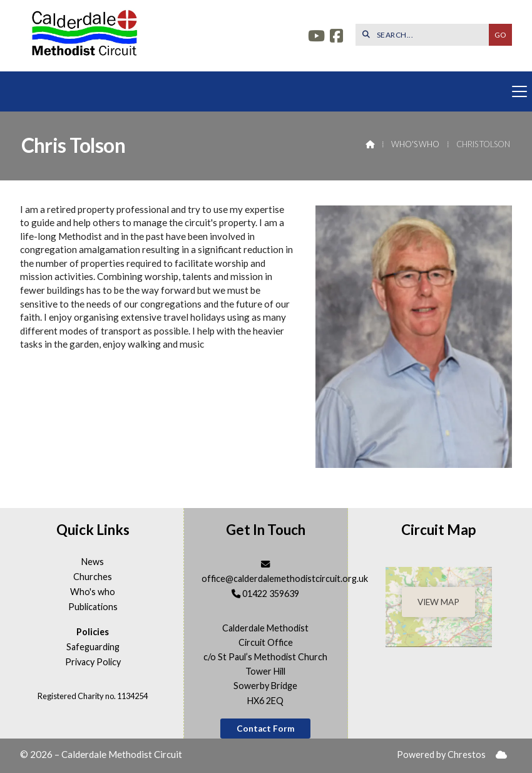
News (93, 562)
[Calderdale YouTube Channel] (316, 37)
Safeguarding (93, 647)
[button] (266, 91)
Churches (93, 577)
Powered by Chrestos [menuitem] (441, 755)
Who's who (415, 144)
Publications (93, 607)
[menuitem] (501, 755)
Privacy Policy (93, 662)
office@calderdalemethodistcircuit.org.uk (285, 578)
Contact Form (266, 729)
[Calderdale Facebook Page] (336, 37)
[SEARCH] (425, 35)
